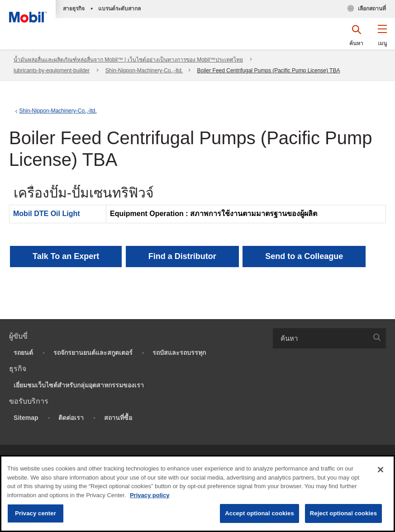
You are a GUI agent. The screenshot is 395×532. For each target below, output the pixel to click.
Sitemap (26, 418)
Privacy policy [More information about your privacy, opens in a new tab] (150, 495)
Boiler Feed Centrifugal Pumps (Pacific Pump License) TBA (269, 71)
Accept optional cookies (259, 513)
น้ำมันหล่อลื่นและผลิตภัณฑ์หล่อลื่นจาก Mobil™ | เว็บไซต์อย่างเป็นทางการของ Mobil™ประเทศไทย (128, 60)
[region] (197, 494)
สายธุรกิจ (74, 9)
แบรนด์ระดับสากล (119, 9)
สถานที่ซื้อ (118, 418)
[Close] (381, 470)
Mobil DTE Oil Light (47, 214)
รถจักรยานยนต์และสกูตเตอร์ (93, 353)
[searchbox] (320, 338)
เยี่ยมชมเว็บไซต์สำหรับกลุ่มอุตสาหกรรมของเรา (79, 385)
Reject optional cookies (343, 513)
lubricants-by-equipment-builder (52, 71)
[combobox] (329, 338)
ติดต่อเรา (71, 418)
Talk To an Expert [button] (66, 256)
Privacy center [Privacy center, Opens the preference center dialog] (36, 513)
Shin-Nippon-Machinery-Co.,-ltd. (144, 71)
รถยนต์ (23, 353)
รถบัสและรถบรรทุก (179, 353)
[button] (382, 38)
